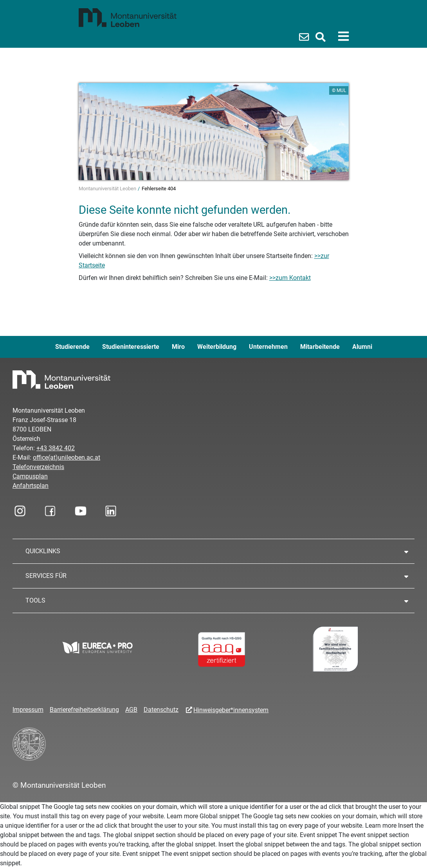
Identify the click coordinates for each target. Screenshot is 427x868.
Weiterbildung (217, 347)
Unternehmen (268, 347)
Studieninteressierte (131, 347)
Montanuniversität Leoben (108, 189)
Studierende (72, 347)
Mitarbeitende (320, 347)
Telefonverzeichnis (38, 467)
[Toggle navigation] (343, 36)
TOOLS (35, 600)
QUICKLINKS (43, 551)
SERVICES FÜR (46, 576)
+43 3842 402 (56, 448)
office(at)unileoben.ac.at (67, 457)
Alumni (362, 347)
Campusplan (30, 476)
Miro (178, 347)
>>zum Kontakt (290, 278)
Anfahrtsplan (31, 486)
